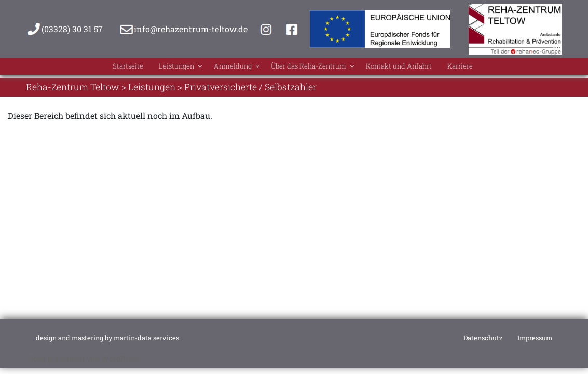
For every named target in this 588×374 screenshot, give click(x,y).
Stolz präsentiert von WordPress (84, 359)
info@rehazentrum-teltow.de (191, 29)
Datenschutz (483, 338)
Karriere (500, 68)
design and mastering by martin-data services (107, 338)
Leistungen (155, 68)
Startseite (91, 68)
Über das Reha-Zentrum (318, 68)
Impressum (535, 338)
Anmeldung (224, 68)
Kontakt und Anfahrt (424, 68)
